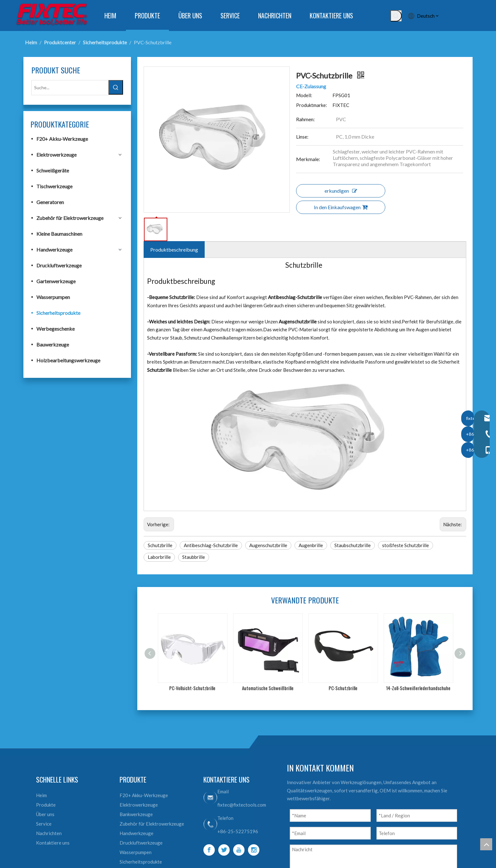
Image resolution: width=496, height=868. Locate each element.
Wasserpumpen (53, 297)
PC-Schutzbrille (343, 688)
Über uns (45, 814)
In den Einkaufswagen (341, 207)
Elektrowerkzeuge (56, 155)
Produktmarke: (312, 105)
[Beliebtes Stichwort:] (396, 16)
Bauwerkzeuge (53, 344)
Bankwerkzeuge (136, 814)
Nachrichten (49, 833)
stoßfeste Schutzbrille (406, 545)
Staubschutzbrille (353, 545)
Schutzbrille (160, 545)
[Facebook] (209, 850)
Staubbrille (194, 557)
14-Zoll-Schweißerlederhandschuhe (418, 688)
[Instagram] (254, 850)
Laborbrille (159, 557)
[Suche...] (70, 88)
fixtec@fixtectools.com (242, 805)
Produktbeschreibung (174, 250)
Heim (41, 795)
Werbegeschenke (56, 329)
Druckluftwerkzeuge (59, 265)
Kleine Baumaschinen (59, 234)
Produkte (46, 805)
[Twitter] (224, 850)
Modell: (304, 95)
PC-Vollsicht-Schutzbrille (192, 688)
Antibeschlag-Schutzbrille (211, 545)
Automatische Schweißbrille (268, 688)
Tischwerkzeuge (54, 186)
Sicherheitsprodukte (58, 313)
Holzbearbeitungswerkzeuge (68, 360)
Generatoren (50, 202)
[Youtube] (239, 850)
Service (44, 824)
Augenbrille (311, 545)
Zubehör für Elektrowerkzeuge (70, 218)
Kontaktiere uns (53, 843)
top (486, 844)
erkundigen (341, 191)
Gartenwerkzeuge (56, 281)
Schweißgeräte (53, 170)
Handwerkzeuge (54, 250)
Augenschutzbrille (268, 545)
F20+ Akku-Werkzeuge (62, 139)
